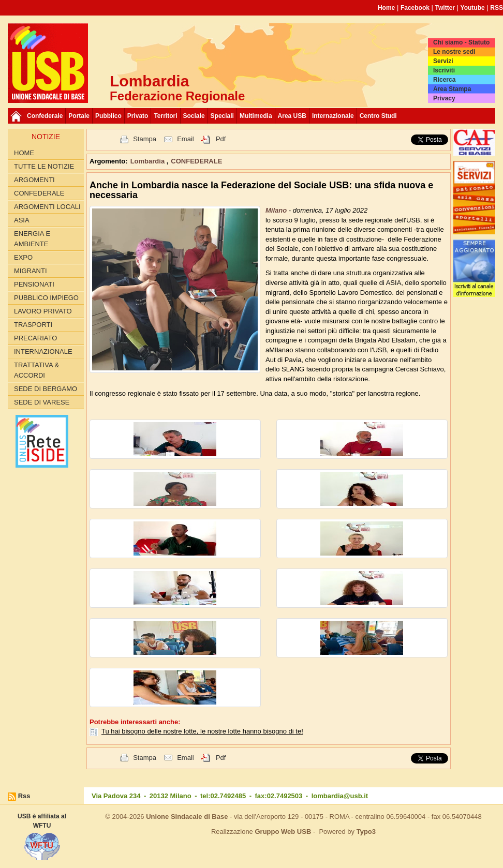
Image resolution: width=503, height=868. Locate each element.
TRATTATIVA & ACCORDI (36, 370)
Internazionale (333, 116)
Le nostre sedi (454, 52)
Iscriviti (444, 70)
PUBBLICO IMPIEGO (46, 298)
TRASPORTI (33, 325)
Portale (79, 116)
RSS (497, 8)
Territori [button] (165, 116)
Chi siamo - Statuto (461, 42)
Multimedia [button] (256, 116)
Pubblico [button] (108, 116)
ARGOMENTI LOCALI (47, 207)
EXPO (23, 257)
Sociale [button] (194, 116)
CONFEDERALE (39, 193)
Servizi (443, 61)
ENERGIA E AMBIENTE (32, 239)
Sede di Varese (42, 402)
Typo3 (366, 832)
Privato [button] (138, 116)
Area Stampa (452, 89)
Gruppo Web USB (283, 832)
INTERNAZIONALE (43, 351)
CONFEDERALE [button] (196, 161)
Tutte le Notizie (44, 166)
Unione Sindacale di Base (187, 817)
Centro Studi (378, 116)
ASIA (22, 220)
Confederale (45, 116)
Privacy (444, 98)
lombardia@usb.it (340, 796)
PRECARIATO (35, 338)
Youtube (473, 8)
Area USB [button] (292, 116)
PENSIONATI (34, 284)
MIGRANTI (31, 271)
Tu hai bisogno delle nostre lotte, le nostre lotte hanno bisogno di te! (202, 731)
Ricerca (444, 80)
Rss (24, 796)
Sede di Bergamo (46, 389)
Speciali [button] (222, 116)
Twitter (445, 8)
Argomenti (34, 180)
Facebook (415, 8)
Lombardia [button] (149, 161)
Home (386, 8)
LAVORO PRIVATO (43, 311)
